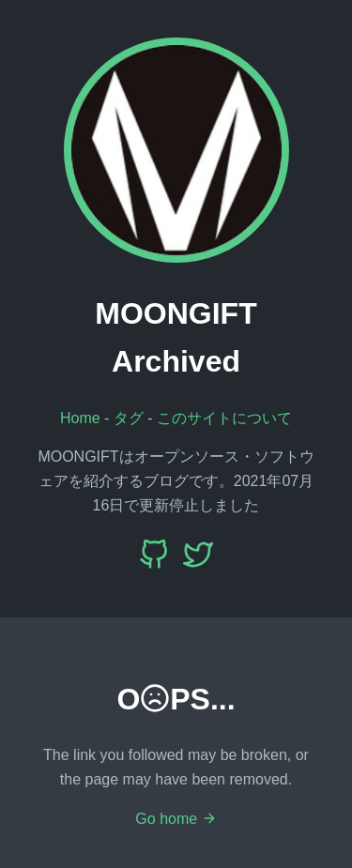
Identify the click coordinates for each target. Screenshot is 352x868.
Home (80, 418)
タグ (129, 418)
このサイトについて (224, 418)
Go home (176, 819)
